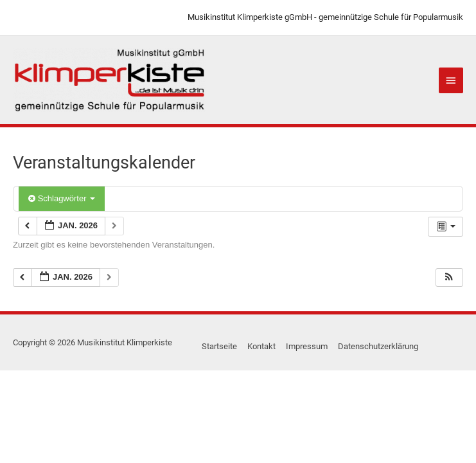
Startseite (219, 346)
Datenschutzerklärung (378, 346)
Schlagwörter (62, 198)
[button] (449, 277)
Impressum (307, 346)
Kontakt (261, 346)
